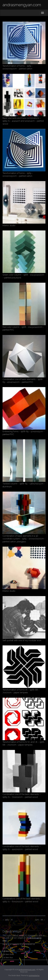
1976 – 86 (40, 920)
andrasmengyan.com (22, 5)
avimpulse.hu (34, 975)
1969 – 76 (8, 920)
